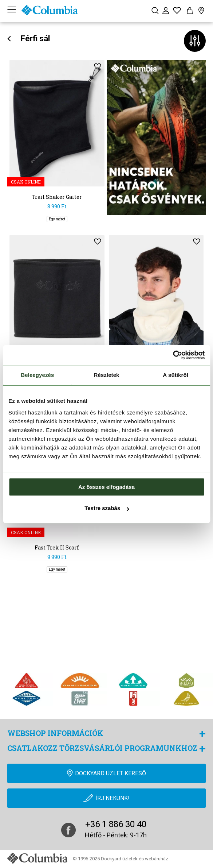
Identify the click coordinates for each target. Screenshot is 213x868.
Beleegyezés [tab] (37, 375)
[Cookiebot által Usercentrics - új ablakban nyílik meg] (173, 355)
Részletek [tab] (106, 375)
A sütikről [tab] (175, 375)
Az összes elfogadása (106, 487)
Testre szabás (107, 508)
